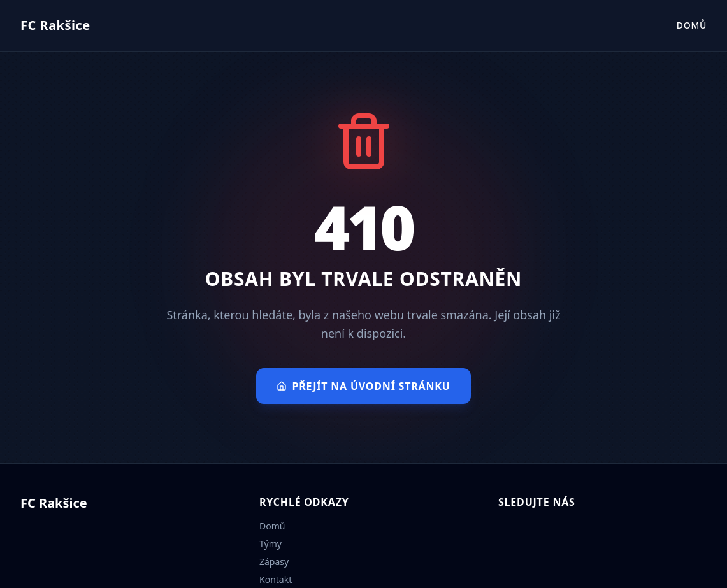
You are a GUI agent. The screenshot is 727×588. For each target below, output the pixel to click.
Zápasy (274, 562)
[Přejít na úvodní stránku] (55, 25)
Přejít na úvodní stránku (363, 386)
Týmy (270, 544)
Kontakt (276, 579)
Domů (692, 25)
